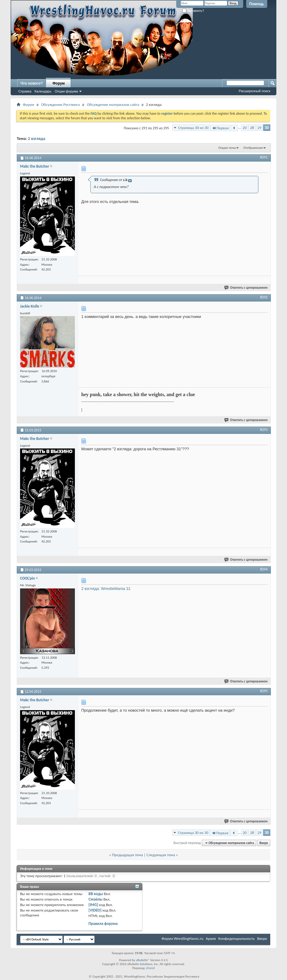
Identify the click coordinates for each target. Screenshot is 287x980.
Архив (211, 938)
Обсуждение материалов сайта (113, 105)
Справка (25, 91)
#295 (264, 691)
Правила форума (103, 924)
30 (267, 128)
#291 (264, 157)
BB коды (96, 894)
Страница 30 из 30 (193, 128)
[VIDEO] (95, 910)
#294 (264, 569)
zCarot (150, 968)
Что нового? (32, 83)
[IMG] (93, 905)
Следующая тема (161, 855)
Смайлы (96, 899)
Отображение (253, 148)
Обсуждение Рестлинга (60, 105)
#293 (264, 430)
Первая (220, 128)
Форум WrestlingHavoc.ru (182, 938)
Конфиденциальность (236, 938)
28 (252, 128)
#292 (264, 297)
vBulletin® (143, 960)
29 (259, 128)
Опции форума (66, 91)
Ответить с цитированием (246, 288)
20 (245, 128)
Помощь (257, 4)
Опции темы (227, 148)
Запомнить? (193, 11)
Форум (58, 83)
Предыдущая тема (128, 855)
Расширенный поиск (254, 91)
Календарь (43, 91)
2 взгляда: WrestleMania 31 (106, 589)
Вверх (264, 843)
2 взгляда (37, 139)
